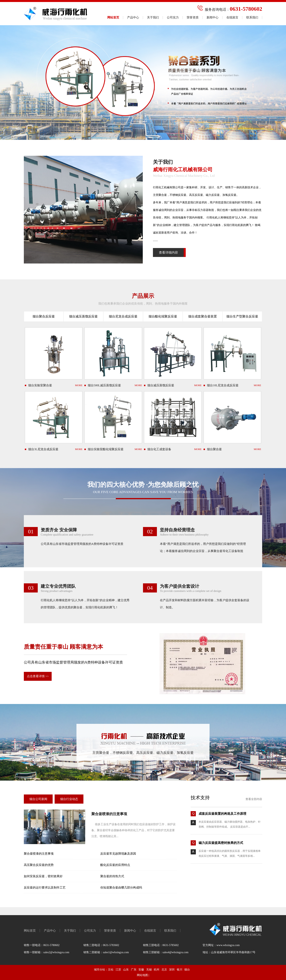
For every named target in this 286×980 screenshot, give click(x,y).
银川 (180, 970)
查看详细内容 (168, 252)
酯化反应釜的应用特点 (115, 865)
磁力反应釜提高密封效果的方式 (221, 843)
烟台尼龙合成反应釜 (123, 316)
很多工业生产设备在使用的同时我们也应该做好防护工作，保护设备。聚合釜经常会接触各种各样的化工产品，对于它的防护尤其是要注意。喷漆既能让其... (133, 830)
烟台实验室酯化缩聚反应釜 (106, 449)
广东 (134, 970)
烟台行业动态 (69, 799)
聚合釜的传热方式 (112, 876)
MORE (79, 385)
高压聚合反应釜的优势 (39, 865)
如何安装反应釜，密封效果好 (43, 876)
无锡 (149, 970)
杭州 (157, 970)
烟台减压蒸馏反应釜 (83, 316)
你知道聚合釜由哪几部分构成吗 (121, 888)
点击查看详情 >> (38, 676)
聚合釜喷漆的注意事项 (109, 814)
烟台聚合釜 (214, 449)
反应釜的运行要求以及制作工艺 (45, 888)
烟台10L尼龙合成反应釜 (223, 385)
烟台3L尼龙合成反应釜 (43, 449)
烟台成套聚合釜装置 (203, 316)
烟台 (187, 970)
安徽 (141, 970)
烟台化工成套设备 (159, 449)
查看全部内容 (254, 799)
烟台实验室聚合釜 (40, 385)
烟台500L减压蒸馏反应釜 (104, 385)
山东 (126, 970)
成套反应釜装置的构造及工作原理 (222, 814)
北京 (164, 970)
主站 (111, 970)
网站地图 (142, 975)
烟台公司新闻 (38, 799)
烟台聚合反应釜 (44, 316)
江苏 (118, 970)
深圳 (172, 970)
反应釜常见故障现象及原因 (118, 854)
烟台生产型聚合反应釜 (242, 316)
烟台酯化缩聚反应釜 (163, 316)
